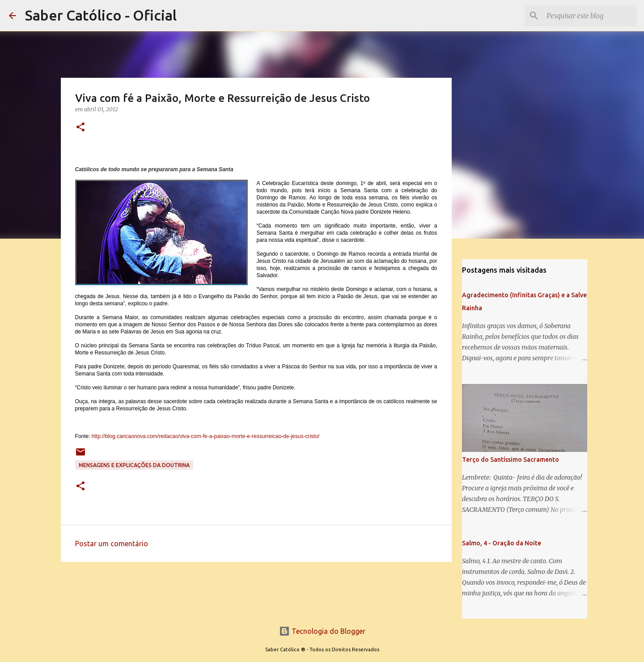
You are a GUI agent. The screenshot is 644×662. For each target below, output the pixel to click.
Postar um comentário (112, 544)
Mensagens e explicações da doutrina (134, 465)
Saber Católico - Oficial (101, 15)
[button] (80, 128)
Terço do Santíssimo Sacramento (511, 460)
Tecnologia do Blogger (322, 631)
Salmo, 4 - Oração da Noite (502, 543)
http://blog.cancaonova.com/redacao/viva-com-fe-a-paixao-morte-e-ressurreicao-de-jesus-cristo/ (206, 436)
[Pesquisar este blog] (590, 16)
